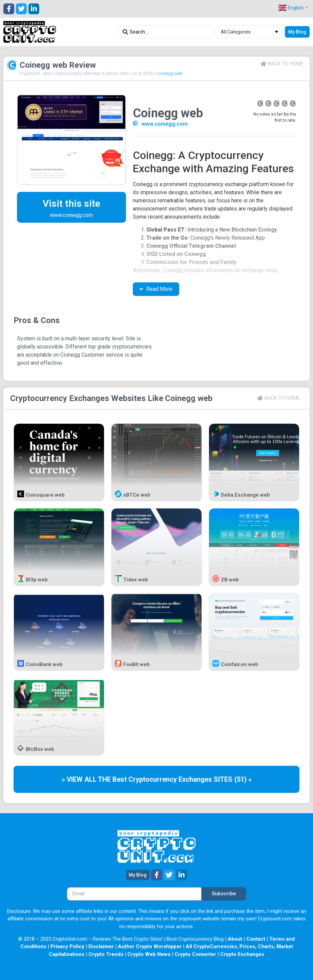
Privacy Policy (67, 946)
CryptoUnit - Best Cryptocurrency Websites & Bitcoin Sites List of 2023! (86, 73)
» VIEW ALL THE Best (95, 779)
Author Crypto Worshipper (150, 946)
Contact (256, 939)
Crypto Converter (195, 954)
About (235, 939)
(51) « (243, 779)
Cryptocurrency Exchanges (60, 398)
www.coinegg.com (164, 124)
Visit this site (71, 204)
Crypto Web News (149, 954)
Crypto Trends (106, 954)
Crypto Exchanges (242, 954)
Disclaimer (101, 946)
